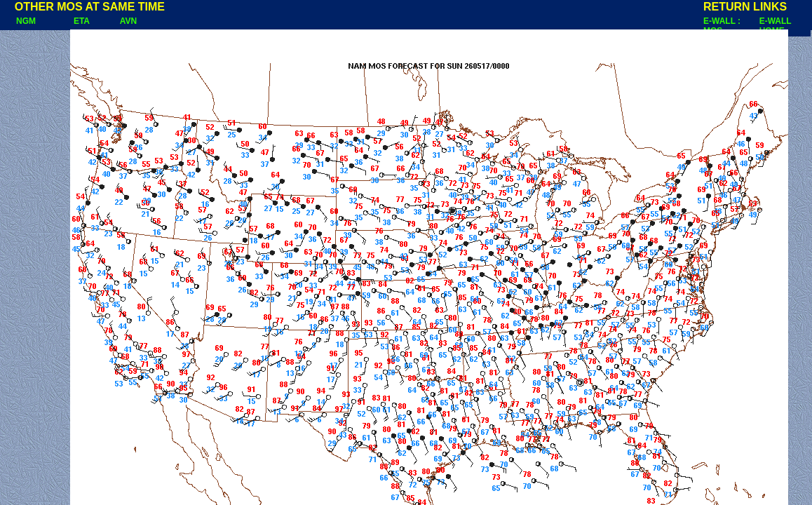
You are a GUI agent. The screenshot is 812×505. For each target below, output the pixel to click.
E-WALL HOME (776, 26)
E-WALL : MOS (722, 26)
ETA (82, 21)
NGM (19, 21)
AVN (128, 21)
